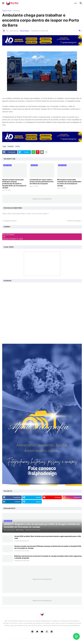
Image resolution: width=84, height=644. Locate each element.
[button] (3, 3)
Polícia (17, 146)
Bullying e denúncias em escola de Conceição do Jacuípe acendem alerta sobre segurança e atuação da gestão (48, 557)
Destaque (17, 11)
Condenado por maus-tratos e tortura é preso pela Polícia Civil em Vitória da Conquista (42, 182)
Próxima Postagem (74, 221)
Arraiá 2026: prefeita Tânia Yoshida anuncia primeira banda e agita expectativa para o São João (48, 537)
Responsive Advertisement (42, 199)
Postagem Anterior (10, 221)
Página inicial (7, 11)
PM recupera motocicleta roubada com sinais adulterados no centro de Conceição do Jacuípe (69, 183)
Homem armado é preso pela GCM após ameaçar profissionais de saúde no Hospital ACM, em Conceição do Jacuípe (14, 184)
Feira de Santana (8, 235)
